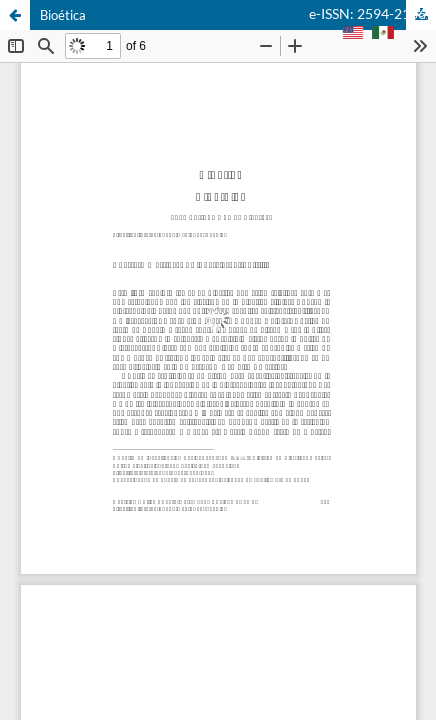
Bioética (63, 15)
